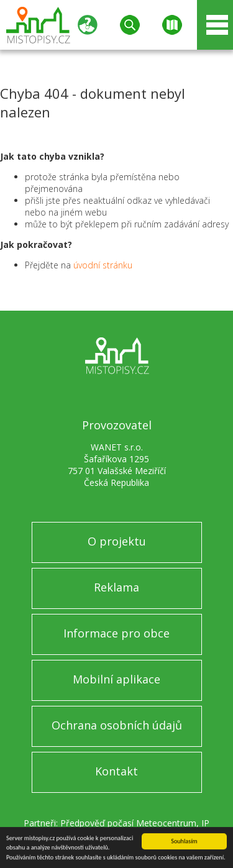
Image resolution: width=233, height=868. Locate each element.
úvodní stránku (103, 265)
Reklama (116, 587)
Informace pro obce (116, 633)
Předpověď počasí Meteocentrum (128, 823)
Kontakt (116, 771)
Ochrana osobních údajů (117, 725)
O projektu (117, 541)
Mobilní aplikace (116, 679)
